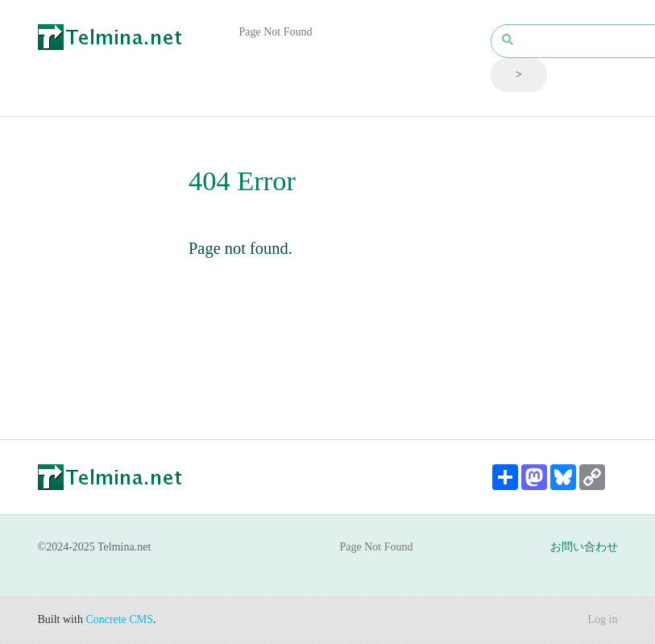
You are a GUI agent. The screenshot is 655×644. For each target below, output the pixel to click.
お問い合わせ (584, 547)
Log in (603, 619)
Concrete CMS (119, 619)
